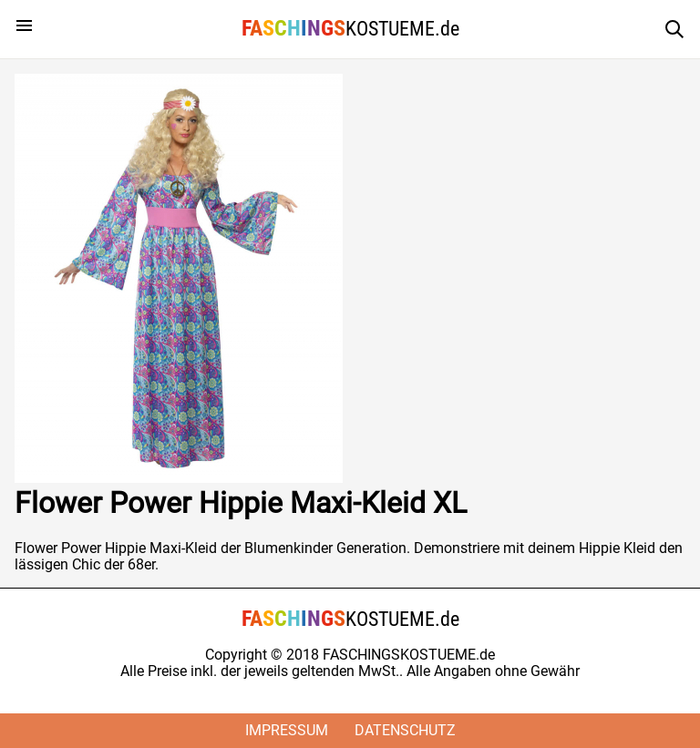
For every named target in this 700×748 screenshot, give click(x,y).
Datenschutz (405, 730)
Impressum (287, 730)
